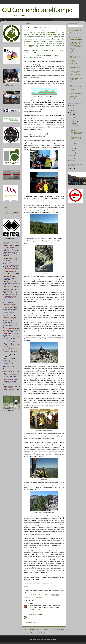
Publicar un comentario (32, 622)
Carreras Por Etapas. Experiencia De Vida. (75, 74)
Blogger (54, 640)
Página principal (8, 20)
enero (73, 153)
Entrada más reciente (31, 629)
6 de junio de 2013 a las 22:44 (35, 610)
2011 (71, 158)
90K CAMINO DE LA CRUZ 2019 (75, 57)
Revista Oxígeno (74, 99)
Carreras (36, 597)
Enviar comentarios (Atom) (38, 633)
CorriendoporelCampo (34, 615)
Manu (71, 33)
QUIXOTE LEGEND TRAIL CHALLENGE (77, 138)
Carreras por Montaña (76, 94)
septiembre (74, 126)
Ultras (40, 597)
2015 (71, 112)
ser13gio (72, 51)
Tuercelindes (73, 66)
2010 (71, 160)
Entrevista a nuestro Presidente (75, 68)
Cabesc (60, 390)
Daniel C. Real (54, 36)
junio (72, 130)
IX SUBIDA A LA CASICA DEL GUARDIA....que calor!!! (76, 80)
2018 (71, 106)
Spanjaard (73, 60)
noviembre (74, 121)
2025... (71, 52)
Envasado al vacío (75, 89)
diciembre (74, 119)
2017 (71, 108)
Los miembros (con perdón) (23, 20)
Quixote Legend (52, 34)
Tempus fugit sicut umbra (76, 87)
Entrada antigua (58, 629)
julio (72, 128)
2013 (71, 117)
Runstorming (73, 96)
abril (72, 146)
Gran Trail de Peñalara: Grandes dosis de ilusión (77, 134)
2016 (71, 110)
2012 (71, 156)
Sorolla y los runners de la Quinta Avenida (76, 63)
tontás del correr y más (76, 72)
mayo (73, 144)
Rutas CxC (37, 20)
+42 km (31, 597)
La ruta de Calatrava (76, 141)
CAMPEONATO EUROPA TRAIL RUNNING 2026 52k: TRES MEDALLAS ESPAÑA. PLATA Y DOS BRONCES (76, 45)
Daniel (29, 603)
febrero (73, 151)
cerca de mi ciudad (47, 67)
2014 (71, 115)
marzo (73, 148)
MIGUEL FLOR (74, 77)
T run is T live (73, 55)
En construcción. (74, 91)
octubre (73, 124)
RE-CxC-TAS (47, 20)
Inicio (46, 629)
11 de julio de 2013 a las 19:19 (36, 619)
